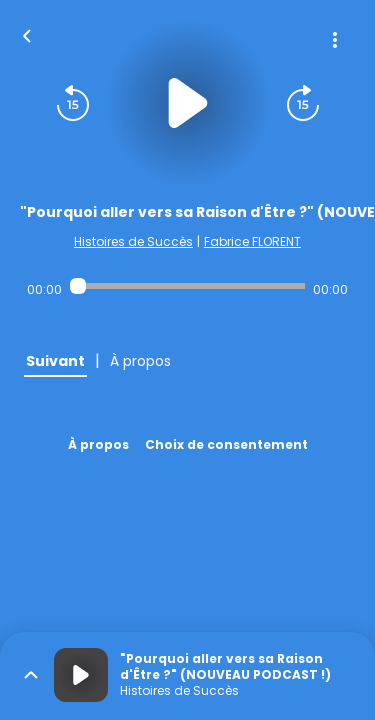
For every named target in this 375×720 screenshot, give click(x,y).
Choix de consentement (226, 444)
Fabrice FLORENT (252, 241)
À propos (98, 444)
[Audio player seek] (187, 286)
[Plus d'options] (335, 40)
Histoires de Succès (133, 241)
